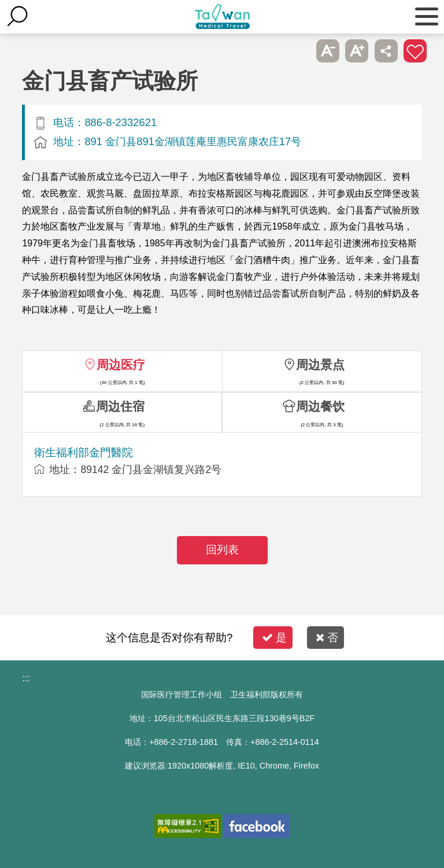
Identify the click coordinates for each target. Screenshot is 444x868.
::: (26, 678)
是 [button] (274, 638)
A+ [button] (357, 51)
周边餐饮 (320, 406)
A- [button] (328, 51)
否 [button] (327, 638)
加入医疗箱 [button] (415, 51)
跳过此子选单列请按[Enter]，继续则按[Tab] (298, 51)
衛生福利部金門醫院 (84, 453)
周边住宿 (120, 406)
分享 (386, 51)
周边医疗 (121, 365)
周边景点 (320, 365)
